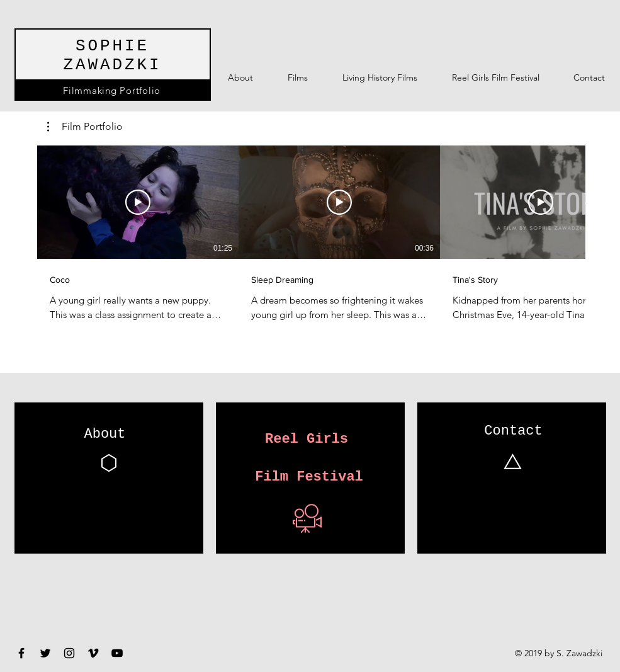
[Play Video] (138, 202)
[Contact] (514, 432)
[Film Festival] (309, 478)
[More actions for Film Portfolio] (85, 127)
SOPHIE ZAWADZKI (112, 55)
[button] (85, 127)
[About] (105, 435)
